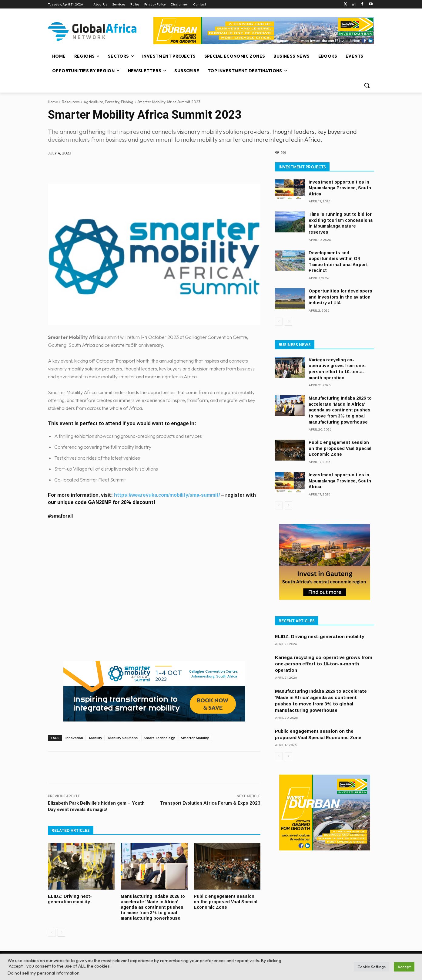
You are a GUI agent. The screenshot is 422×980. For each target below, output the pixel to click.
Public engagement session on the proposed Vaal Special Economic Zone (226, 901)
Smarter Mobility (195, 738)
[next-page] (61, 931)
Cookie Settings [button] (372, 967)
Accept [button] (404, 967)
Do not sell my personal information (44, 973)
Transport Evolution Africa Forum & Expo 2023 (210, 803)
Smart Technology (159, 738)
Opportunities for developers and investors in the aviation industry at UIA (340, 297)
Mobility (96, 738)
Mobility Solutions (123, 738)
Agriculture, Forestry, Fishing (109, 102)
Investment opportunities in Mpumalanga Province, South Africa (340, 188)
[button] (367, 85)
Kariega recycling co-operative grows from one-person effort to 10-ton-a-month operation (324, 664)
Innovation (74, 738)
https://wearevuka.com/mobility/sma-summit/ (167, 495)
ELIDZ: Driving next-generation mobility (70, 899)
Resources (71, 102)
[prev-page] (52, 931)
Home (53, 102)
